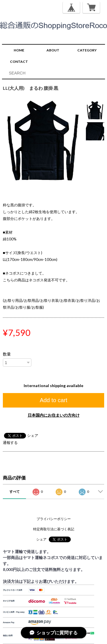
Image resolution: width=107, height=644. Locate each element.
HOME (19, 50)
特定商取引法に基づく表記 (54, 529)
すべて (15, 492)
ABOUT (53, 50)
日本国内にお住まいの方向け (54, 415)
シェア (33, 435)
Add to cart (53, 400)
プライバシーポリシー (54, 519)
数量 (7, 354)
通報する (10, 443)
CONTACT (19, 62)
